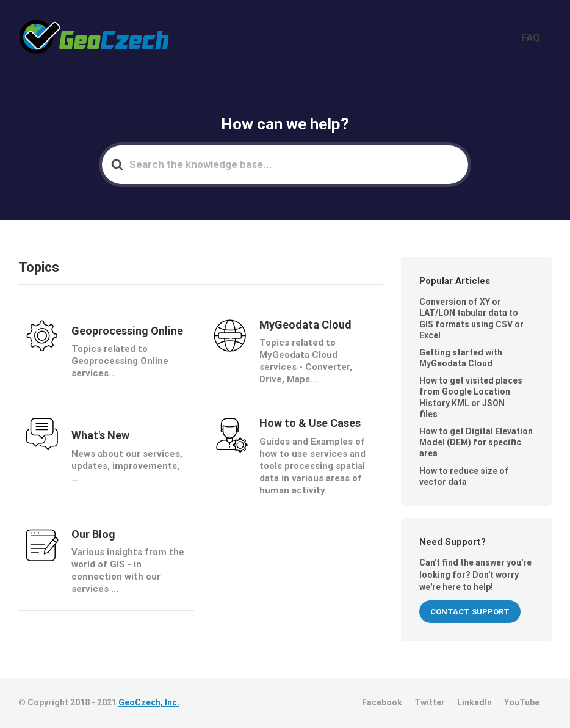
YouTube (522, 702)
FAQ (538, 37)
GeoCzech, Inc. (149, 702)
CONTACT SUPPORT (470, 612)
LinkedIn (474, 702)
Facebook (382, 702)
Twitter (430, 702)
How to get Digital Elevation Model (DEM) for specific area (476, 442)
